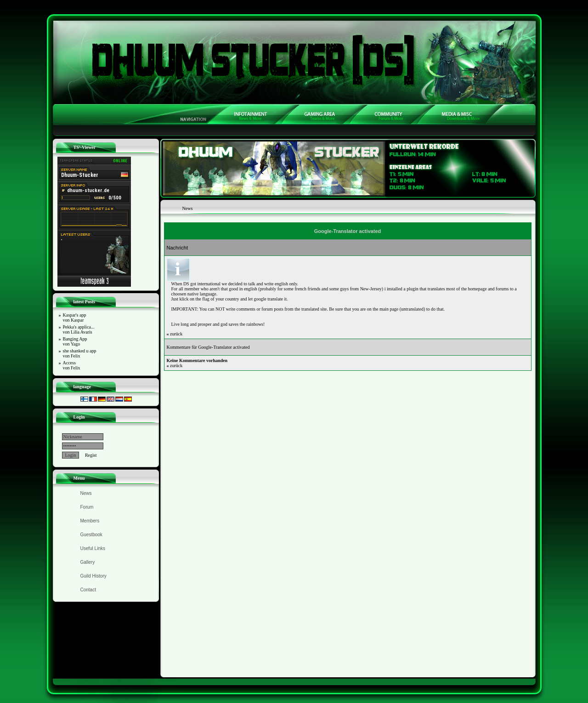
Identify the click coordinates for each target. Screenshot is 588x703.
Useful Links (93, 548)
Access (72, 365)
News (86, 493)
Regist (91, 455)
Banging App (75, 341)
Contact (88, 590)
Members (90, 521)
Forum (87, 507)
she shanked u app (80, 353)
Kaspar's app (75, 317)
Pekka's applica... (79, 329)
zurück (175, 334)
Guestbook (91, 535)
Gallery (88, 562)
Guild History (93, 576)
